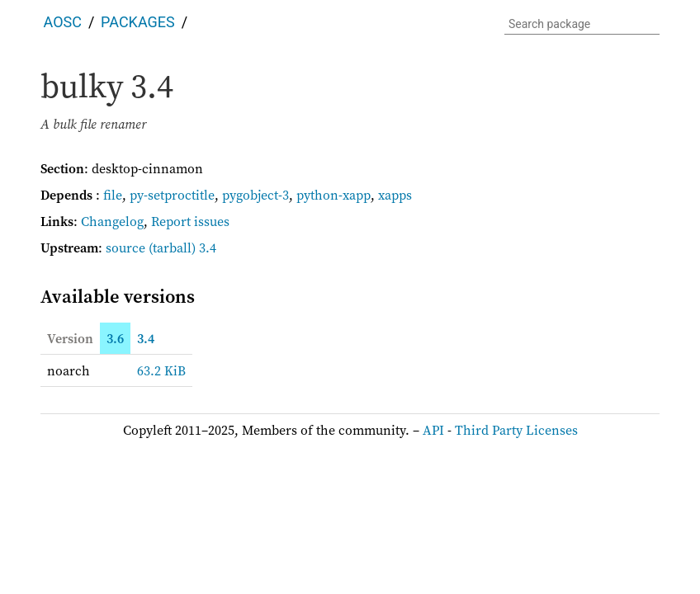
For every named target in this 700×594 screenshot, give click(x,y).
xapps (395, 195)
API (433, 430)
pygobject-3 (255, 195)
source (125, 247)
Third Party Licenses (516, 430)
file (113, 195)
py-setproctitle (172, 195)
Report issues (190, 221)
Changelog (112, 221)
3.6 (115, 338)
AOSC (63, 22)
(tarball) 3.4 (182, 247)
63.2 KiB (161, 370)
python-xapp (333, 195)
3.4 (146, 338)
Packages (138, 22)
